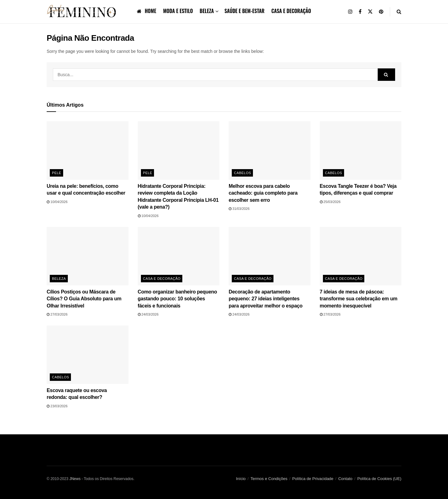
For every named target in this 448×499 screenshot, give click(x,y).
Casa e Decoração (291, 11)
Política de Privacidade (313, 479)
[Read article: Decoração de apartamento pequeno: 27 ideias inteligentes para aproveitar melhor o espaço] (270, 256)
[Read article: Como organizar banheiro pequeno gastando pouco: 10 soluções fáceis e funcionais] (179, 256)
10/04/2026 (57, 202)
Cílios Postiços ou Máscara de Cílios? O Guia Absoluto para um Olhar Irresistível (84, 299)
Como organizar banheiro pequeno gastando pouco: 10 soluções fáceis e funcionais (177, 299)
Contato (345, 479)
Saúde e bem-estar (244, 11)
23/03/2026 (57, 406)
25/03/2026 (330, 202)
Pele (57, 173)
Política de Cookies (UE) (379, 479)
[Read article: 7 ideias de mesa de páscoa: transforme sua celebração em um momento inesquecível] (361, 256)
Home (147, 11)
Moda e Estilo (178, 11)
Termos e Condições (269, 479)
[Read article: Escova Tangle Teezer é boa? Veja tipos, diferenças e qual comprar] (361, 150)
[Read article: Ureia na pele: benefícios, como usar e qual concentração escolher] (88, 150)
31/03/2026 (239, 209)
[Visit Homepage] (83, 12)
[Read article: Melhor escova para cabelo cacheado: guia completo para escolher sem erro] (270, 150)
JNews (75, 479)
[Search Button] (399, 12)
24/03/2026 (148, 314)
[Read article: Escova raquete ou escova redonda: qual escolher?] (88, 355)
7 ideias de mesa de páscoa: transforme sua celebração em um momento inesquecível (359, 299)
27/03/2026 (57, 314)
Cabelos (243, 173)
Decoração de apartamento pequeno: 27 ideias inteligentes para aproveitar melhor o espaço (266, 299)
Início (241, 479)
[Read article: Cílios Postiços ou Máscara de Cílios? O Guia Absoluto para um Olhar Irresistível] (88, 256)
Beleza (207, 11)
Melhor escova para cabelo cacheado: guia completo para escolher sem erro (263, 193)
